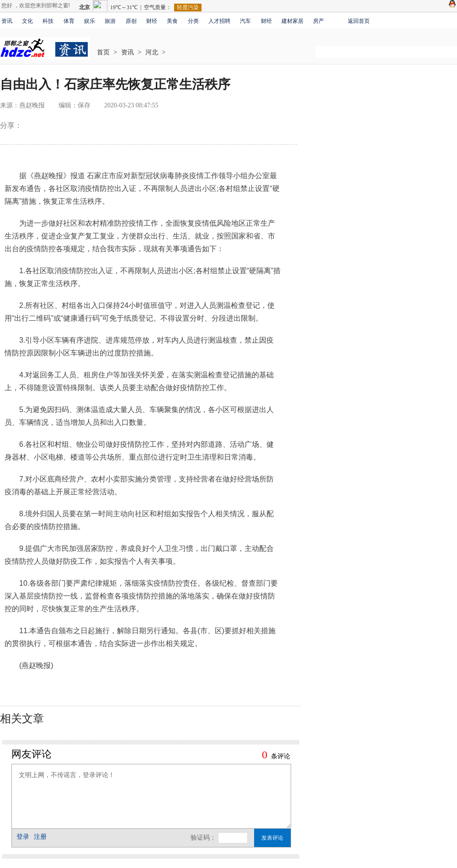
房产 (319, 21)
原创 (131, 21)
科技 (48, 21)
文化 (27, 21)
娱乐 (90, 21)
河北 (152, 52)
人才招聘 (219, 21)
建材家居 (292, 21)
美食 (172, 21)
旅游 (110, 21)
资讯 (7, 21)
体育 (69, 21)
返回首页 (359, 21)
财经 (152, 21)
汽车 (245, 21)
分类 (193, 21)
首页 (103, 52)
